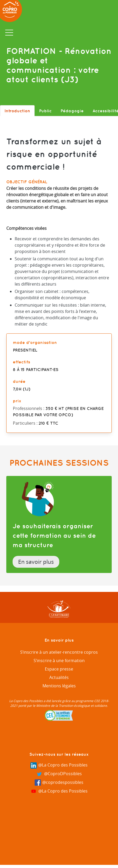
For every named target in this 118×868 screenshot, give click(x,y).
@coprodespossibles (59, 783)
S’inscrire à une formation (59, 661)
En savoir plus (36, 562)
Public (45, 111)
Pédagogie (72, 111)
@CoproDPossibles (59, 774)
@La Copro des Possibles (59, 765)
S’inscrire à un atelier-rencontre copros (59, 652)
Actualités (59, 677)
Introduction (17, 111)
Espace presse (59, 669)
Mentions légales (59, 686)
